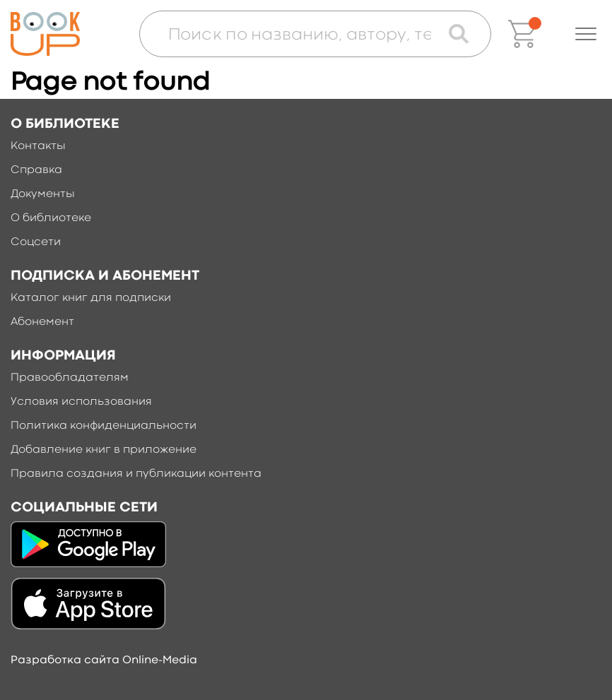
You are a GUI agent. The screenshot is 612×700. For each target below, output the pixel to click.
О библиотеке (51, 218)
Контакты (38, 146)
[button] (586, 34)
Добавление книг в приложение (104, 450)
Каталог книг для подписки (91, 298)
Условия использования (81, 402)
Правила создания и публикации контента (136, 474)
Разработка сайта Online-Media (104, 660)
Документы (43, 194)
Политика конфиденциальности (104, 426)
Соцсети (36, 242)
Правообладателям (70, 378)
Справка (36, 170)
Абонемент (42, 322)
